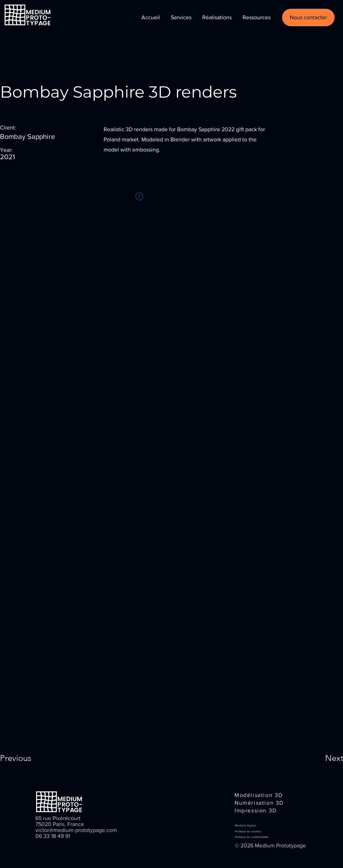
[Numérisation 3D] (260, 803)
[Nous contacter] (308, 17)
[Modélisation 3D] (259, 795)
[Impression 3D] (258, 810)
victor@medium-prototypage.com (76, 830)
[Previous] (25, 758)
